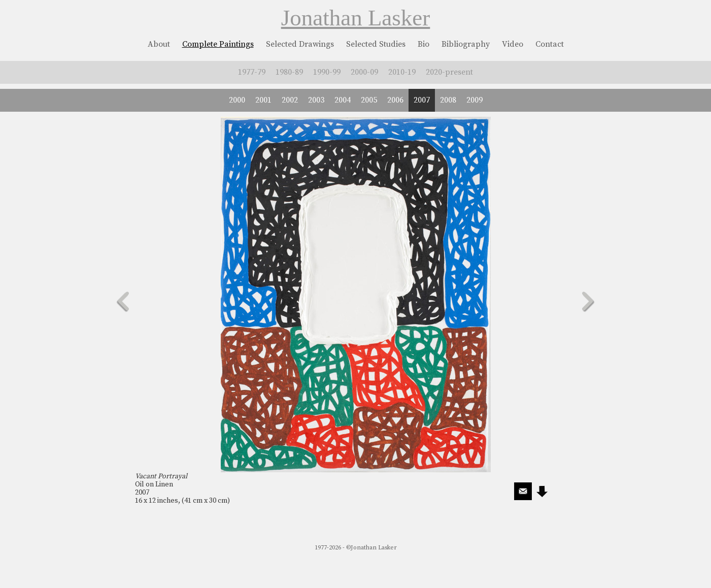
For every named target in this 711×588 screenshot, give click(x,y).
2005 (369, 100)
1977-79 (252, 72)
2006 (395, 100)
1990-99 (327, 72)
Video (513, 44)
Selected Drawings (300, 44)
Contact (550, 44)
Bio (424, 44)
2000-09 (364, 72)
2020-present (449, 72)
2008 (448, 100)
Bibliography (466, 44)
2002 (290, 100)
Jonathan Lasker (356, 18)
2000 (237, 100)
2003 (316, 100)
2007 (422, 100)
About (159, 44)
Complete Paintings (218, 44)
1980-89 (289, 72)
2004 (343, 100)
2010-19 (402, 72)
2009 (475, 100)
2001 (263, 100)
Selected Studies (376, 44)
